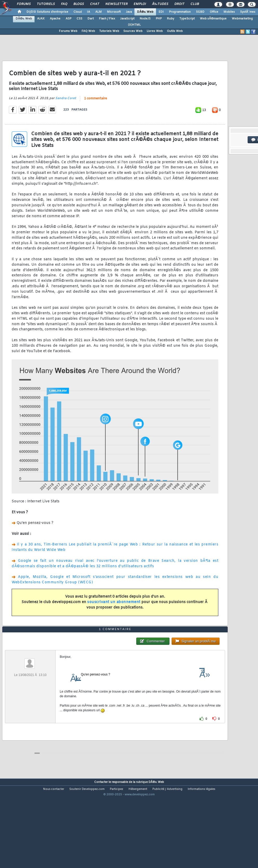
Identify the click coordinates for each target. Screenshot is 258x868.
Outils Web (175, 31)
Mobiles (229, 12)
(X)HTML (134, 25)
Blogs (79, 4)
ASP (69, 19)
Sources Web (133, 31)
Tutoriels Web (109, 31)
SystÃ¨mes (248, 12)
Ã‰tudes (160, 4)
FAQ (64, 4)
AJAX (41, 19)
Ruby (171, 19)
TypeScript (187, 19)
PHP (159, 19)
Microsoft (114, 12)
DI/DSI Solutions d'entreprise (47, 12)
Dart (91, 19)
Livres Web (155, 31)
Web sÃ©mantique (213, 19)
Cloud (78, 12)
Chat (95, 4)
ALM (99, 12)
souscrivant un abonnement (114, 614)
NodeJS (145, 19)
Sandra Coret (66, 110)
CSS (79, 19)
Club (195, 4)
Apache (55, 19)
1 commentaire (96, 111)
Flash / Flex (107, 19)
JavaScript (127, 19)
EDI (161, 12)
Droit (179, 4)
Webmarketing (242, 19)
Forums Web (68, 31)
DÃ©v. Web (145, 12)
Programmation (180, 12)
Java (129, 12)
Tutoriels (46, 4)
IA (89, 12)
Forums (24, 4)
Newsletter (116, 4)
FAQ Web (88, 31)
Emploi (140, 4)
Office (214, 12)
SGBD (200, 12)
